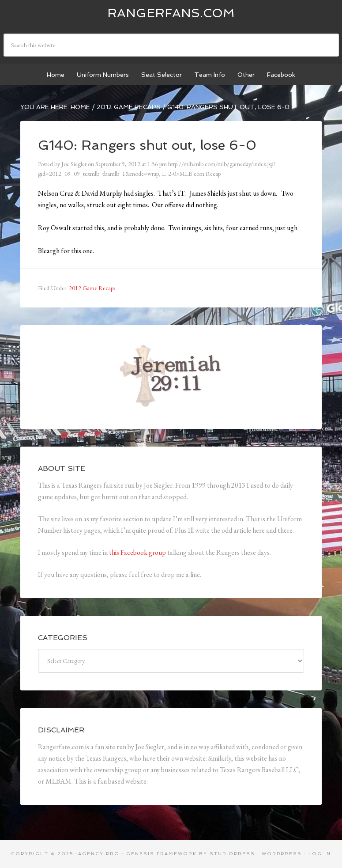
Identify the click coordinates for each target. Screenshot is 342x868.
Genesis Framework (162, 854)
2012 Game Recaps (92, 288)
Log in (320, 854)
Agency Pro (99, 854)
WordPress (282, 854)
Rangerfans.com (171, 13)
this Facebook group (137, 552)
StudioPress (232, 854)
